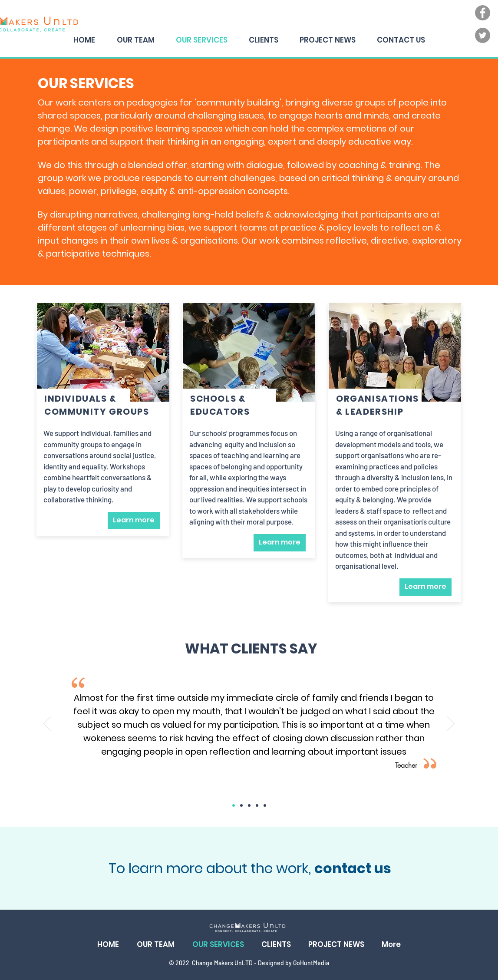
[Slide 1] (234, 805)
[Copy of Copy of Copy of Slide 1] (257, 805)
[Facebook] (483, 13)
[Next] (451, 724)
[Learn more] (134, 521)
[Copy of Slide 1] (241, 805)
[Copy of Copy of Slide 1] (249, 805)
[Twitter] (483, 35)
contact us (353, 868)
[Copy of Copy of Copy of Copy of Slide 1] (265, 805)
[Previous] (47, 724)
